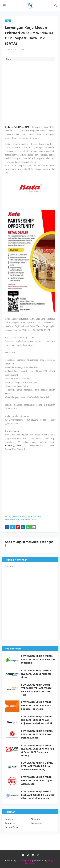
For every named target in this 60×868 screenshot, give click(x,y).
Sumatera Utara (28, 519)
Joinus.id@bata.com (14, 446)
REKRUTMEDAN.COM (17, 127)
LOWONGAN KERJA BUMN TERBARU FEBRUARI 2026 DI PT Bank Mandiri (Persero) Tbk (36, 690)
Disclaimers (36, 823)
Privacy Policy (12, 827)
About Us (35, 819)
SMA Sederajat (12, 519)
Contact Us (10, 823)
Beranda (9, 819)
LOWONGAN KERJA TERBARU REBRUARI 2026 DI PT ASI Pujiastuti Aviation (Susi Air (37, 720)
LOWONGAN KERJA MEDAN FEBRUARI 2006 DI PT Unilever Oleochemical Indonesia (38, 795)
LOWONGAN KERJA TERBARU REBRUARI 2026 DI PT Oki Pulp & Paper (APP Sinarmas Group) (38, 750)
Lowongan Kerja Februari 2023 (26, 516)
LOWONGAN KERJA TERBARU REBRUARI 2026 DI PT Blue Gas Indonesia (38, 659)
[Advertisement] (30, 93)
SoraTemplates (24, 860)
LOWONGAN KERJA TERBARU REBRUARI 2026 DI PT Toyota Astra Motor (37, 780)
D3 (9, 516)
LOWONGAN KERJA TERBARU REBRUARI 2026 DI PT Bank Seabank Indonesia (37, 706)
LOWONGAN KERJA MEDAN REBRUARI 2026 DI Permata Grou (36, 674)
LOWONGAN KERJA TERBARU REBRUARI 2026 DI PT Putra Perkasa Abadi (37, 734)
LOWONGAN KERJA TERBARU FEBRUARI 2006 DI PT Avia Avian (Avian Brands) (37, 766)
